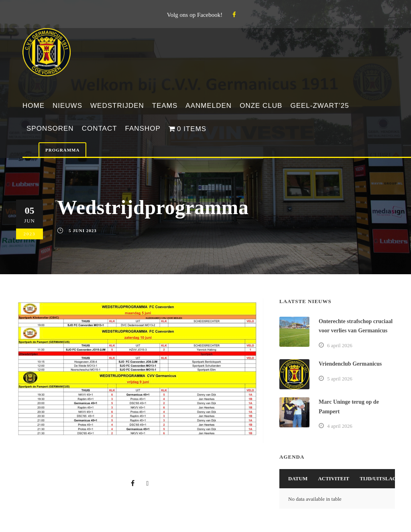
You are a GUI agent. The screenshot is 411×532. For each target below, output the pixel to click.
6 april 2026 (340, 345)
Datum (298, 478)
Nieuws (67, 106)
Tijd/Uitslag (378, 478)
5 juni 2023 (83, 231)
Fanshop (143, 128)
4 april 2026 (340, 426)
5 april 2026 (340, 379)
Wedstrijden (117, 106)
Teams (165, 106)
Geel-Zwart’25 (319, 106)
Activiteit (334, 478)
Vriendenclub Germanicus (350, 364)
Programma (62, 150)
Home (34, 106)
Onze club (261, 106)
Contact (100, 128)
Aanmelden (209, 106)
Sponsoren (50, 128)
